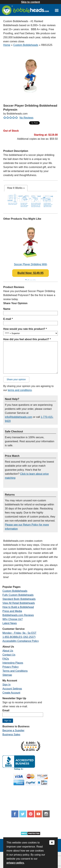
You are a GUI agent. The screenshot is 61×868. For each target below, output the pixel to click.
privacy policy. (15, 863)
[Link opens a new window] (57, 10)
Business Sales (11, 735)
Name (7, 309)
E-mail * (8, 319)
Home (7, 45)
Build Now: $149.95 (30, 273)
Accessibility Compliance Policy (21, 641)
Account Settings (12, 689)
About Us (8, 651)
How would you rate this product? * (25, 329)
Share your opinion (16, 379)
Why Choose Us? (13, 619)
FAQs (6, 659)
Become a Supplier (13, 730)
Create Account (11, 693)
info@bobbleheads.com (19, 417)
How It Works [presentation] (16, 188)
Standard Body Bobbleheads (19, 599)
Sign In (7, 685)
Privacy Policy (11, 667)
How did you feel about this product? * (27, 339)
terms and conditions (20, 390)
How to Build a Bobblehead (18, 607)
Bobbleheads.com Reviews (18, 615)
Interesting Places (13, 663)
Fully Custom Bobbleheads (18, 595)
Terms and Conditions (15, 671)
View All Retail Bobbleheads (19, 603)
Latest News (10, 623)
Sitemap (7, 675)
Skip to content (31, 2)
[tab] (16, 188)
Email (6, 710)
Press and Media (12, 611)
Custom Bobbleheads (26, 45)
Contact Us (9, 655)
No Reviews (26, 118)
